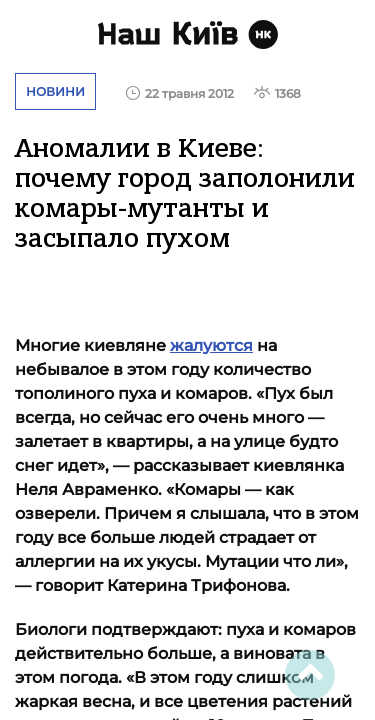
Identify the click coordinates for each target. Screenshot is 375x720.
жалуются (211, 345)
